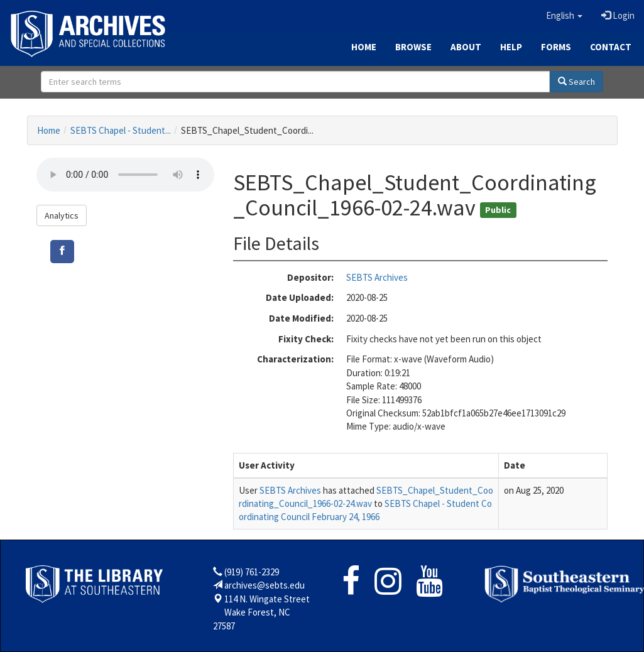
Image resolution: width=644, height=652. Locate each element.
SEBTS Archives (377, 277)
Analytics (62, 215)
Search (576, 82)
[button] (564, 16)
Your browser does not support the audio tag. (125, 175)
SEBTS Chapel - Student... (121, 130)
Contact (611, 47)
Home (364, 47)
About (466, 47)
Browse (413, 47)
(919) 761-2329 (252, 572)
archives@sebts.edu (265, 585)
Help (511, 47)
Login (618, 15)
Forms (556, 47)
